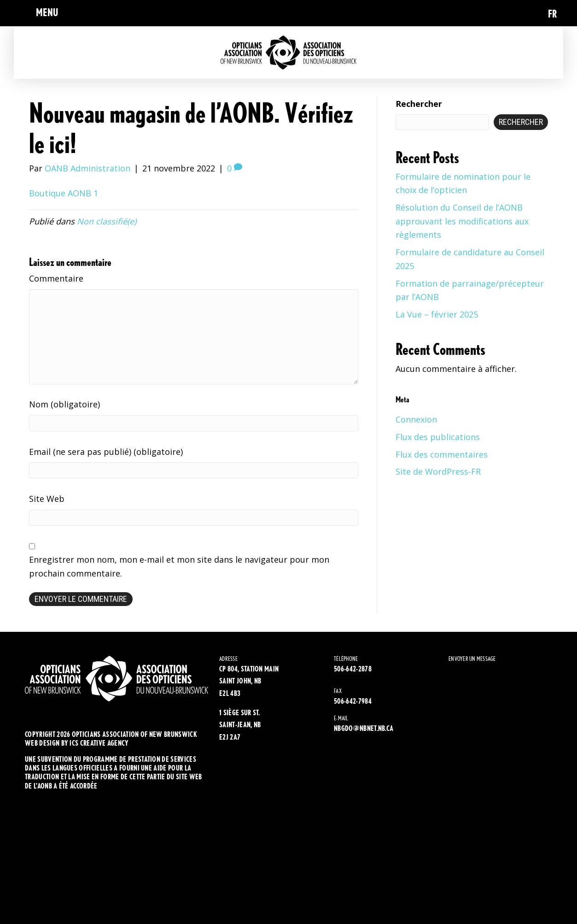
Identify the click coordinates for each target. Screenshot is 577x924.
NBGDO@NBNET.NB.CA (364, 728)
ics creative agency (99, 743)
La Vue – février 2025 (437, 314)
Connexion (416, 419)
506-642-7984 (353, 701)
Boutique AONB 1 (64, 193)
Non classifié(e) (107, 221)
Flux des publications (438, 437)
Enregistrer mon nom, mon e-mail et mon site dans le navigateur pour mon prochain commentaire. (179, 566)
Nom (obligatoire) (64, 404)
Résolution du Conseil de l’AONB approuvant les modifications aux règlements (462, 221)
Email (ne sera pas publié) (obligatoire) (106, 452)
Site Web (47, 499)
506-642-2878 (353, 669)
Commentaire (56, 278)
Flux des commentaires (442, 454)
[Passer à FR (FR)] (553, 13)
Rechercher (419, 104)
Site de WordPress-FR (438, 471)
